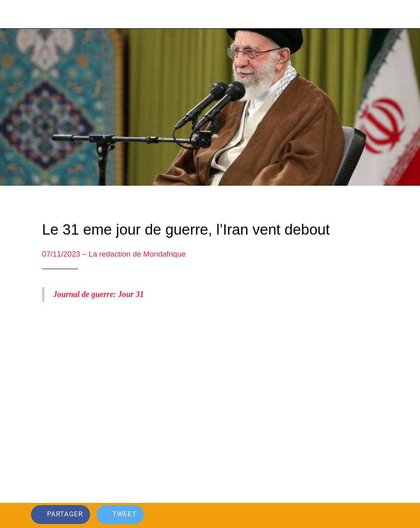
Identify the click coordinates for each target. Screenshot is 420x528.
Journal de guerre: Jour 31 (99, 294)
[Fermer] (14, 14)
